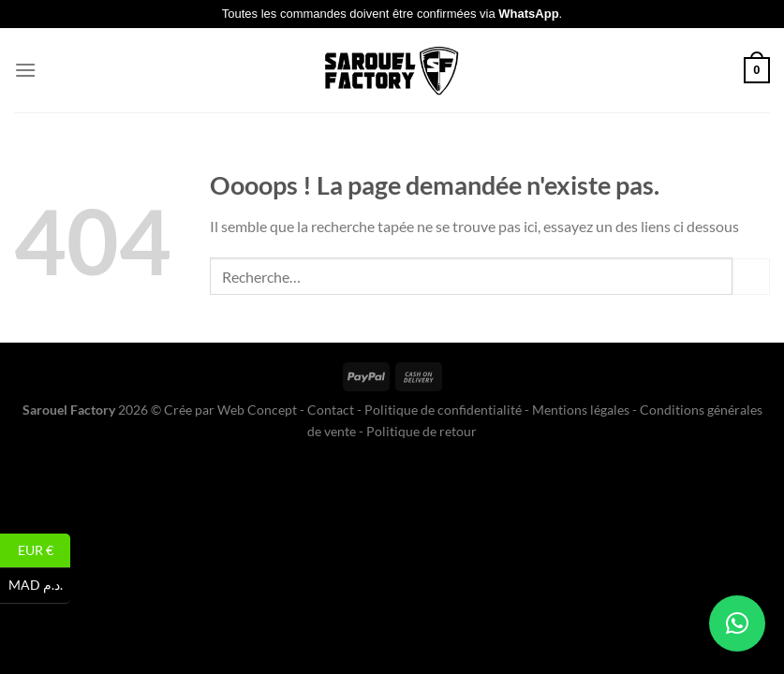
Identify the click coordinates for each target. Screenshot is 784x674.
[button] (737, 623)
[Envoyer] (751, 277)
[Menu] (25, 70)
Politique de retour (422, 431)
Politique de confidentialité (443, 410)
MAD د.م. (40, 586)
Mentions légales (581, 410)
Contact (331, 410)
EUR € (44, 551)
